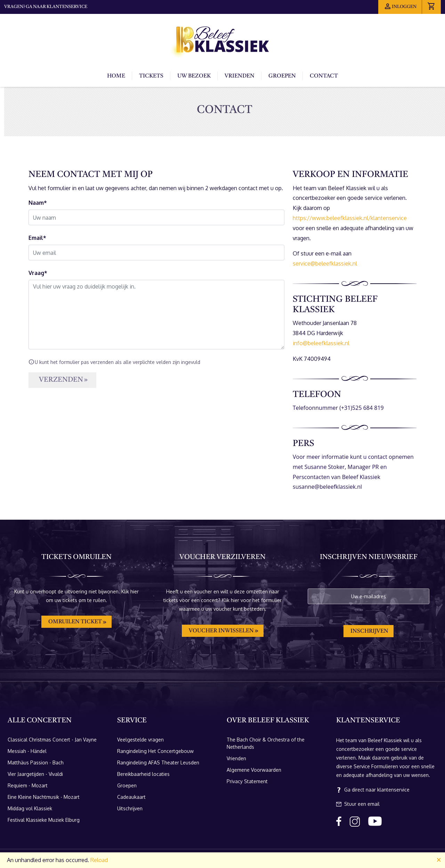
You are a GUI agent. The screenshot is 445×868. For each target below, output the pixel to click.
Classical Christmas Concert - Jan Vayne (52, 740)
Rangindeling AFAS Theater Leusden (158, 762)
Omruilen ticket (75, 622)
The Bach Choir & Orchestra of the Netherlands (266, 743)
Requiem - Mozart (28, 785)
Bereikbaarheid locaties (143, 774)
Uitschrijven (130, 808)
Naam (36, 203)
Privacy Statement (247, 781)
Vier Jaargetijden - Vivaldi (35, 774)
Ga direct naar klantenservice (373, 790)
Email (36, 238)
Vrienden (240, 76)
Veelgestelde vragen (140, 740)
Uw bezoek (194, 76)
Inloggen (400, 6)
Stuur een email (358, 804)
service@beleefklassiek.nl (325, 263)
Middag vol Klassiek (30, 808)
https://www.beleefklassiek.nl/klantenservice (350, 218)
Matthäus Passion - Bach (36, 762)
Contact (324, 76)
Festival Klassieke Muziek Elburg (44, 820)
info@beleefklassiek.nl (321, 343)
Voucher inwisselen (221, 631)
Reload (99, 860)
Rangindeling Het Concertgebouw (155, 751)
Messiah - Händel (27, 751)
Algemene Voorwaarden (254, 770)
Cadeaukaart (131, 797)
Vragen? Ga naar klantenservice (46, 7)
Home (116, 76)
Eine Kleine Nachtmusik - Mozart (44, 797)
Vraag (36, 273)
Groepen (282, 76)
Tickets (151, 76)
